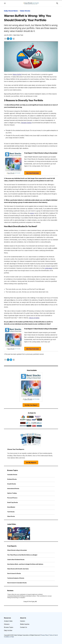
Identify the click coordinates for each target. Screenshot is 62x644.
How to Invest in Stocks (14, 573)
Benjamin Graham (26, 123)
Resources (7, 618)
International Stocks (13, 489)
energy (32, 213)
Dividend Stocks (12, 479)
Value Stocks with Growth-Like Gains (18, 569)
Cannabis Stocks (12, 475)
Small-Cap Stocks (13, 502)
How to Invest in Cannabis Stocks (17, 583)
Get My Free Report (31, 405)
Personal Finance (12, 498)
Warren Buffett (17, 74)
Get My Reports (31, 463)
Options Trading (12, 493)
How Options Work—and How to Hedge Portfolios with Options (25, 564)
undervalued (48, 268)
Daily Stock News (11, 11)
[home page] (31, 3)
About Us (23, 618)
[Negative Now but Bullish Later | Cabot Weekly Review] (19, 534)
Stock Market (11, 507)
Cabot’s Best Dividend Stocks (16, 560)
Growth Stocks (12, 484)
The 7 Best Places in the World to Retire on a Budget (22, 555)
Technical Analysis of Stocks (16, 578)
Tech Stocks (11, 512)
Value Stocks (25, 11)
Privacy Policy (45, 635)
